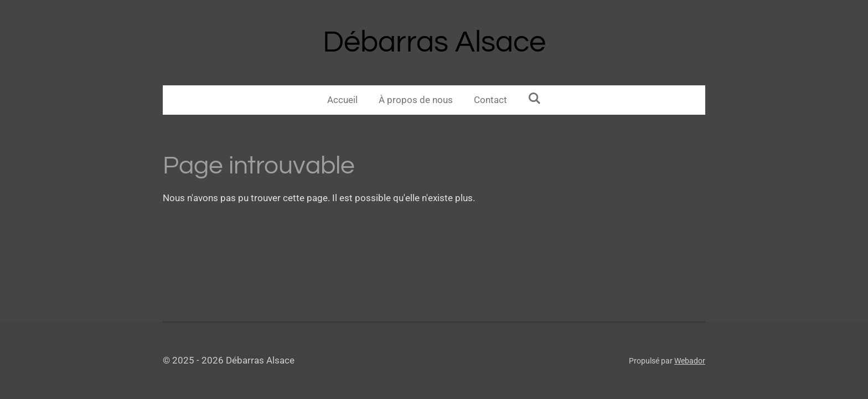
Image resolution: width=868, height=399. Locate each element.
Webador (690, 361)
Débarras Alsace (434, 42)
